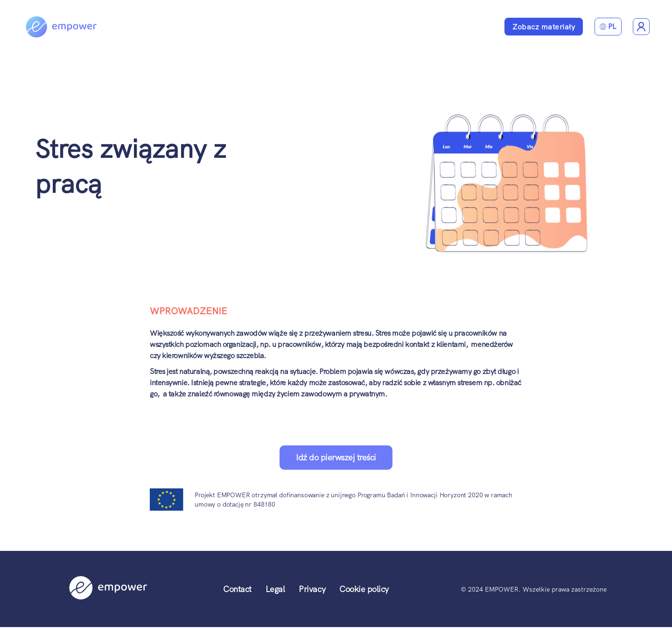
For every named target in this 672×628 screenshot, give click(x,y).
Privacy (312, 589)
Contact (237, 589)
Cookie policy (364, 589)
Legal (275, 589)
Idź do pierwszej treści (336, 457)
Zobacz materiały (544, 27)
